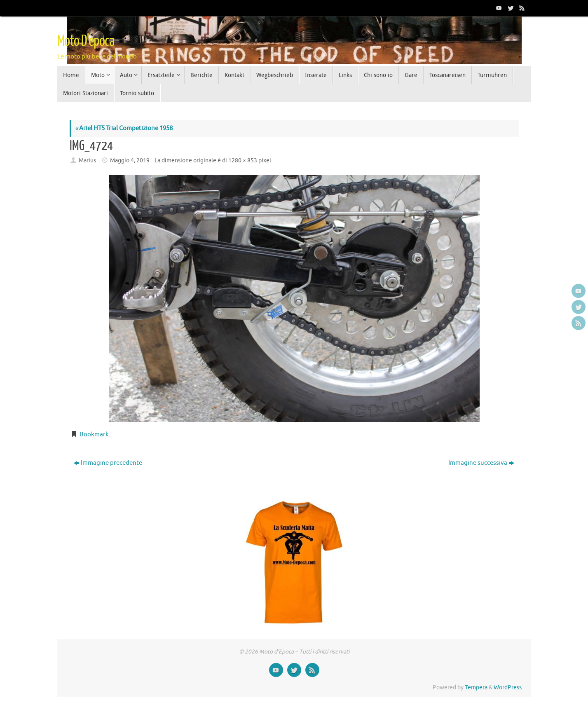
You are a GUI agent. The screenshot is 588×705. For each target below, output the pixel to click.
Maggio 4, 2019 (130, 160)
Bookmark (94, 434)
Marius (87, 160)
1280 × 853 (243, 160)
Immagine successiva (481, 463)
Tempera (476, 687)
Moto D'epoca (86, 41)
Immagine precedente (108, 463)
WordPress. (508, 687)
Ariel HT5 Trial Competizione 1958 (124, 128)
